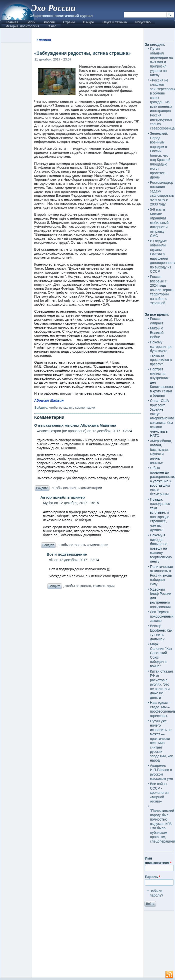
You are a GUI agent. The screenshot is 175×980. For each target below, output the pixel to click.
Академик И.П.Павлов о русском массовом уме (161, 772)
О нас (52, 26)
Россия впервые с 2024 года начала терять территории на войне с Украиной (162, 290)
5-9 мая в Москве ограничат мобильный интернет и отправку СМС (159, 223)
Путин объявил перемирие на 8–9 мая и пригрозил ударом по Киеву (161, 62)
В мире (89, 22)
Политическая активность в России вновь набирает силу (161, 575)
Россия (49, 22)
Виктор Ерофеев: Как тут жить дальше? (161, 632)
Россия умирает (157, 321)
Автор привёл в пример (63, 497)
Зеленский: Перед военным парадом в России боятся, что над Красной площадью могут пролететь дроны (160, 155)
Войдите (41, 408)
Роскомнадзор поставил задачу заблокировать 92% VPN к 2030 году (162, 193)
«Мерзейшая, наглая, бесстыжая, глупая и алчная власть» (161, 452)
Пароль (152, 877)
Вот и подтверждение (67, 554)
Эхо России (53, 8)
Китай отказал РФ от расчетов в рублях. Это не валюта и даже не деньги (161, 684)
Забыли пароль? (156, 893)
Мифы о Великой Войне (157, 333)
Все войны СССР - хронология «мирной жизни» (159, 793)
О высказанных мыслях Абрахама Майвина (75, 425)
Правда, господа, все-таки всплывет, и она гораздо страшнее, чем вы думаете (161, 515)
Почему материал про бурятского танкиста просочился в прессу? (161, 353)
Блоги (31, 22)
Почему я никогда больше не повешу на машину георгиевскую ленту (161, 548)
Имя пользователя (158, 861)
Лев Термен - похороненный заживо (162, 616)
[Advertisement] (88, 785)
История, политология (22, 26)
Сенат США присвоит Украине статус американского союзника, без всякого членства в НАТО (162, 418)
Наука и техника (115, 22)
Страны (69, 22)
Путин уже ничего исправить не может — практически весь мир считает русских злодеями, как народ (161, 741)
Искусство (143, 22)
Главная (12, 22)
